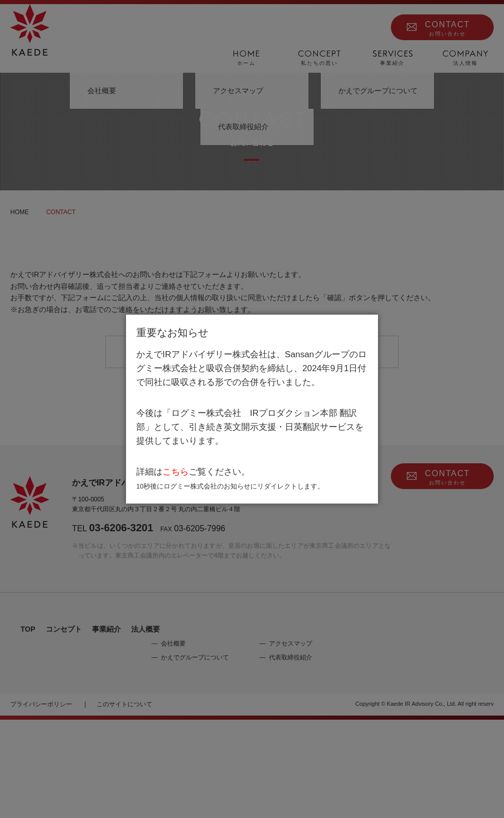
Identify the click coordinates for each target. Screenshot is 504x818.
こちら (176, 472)
